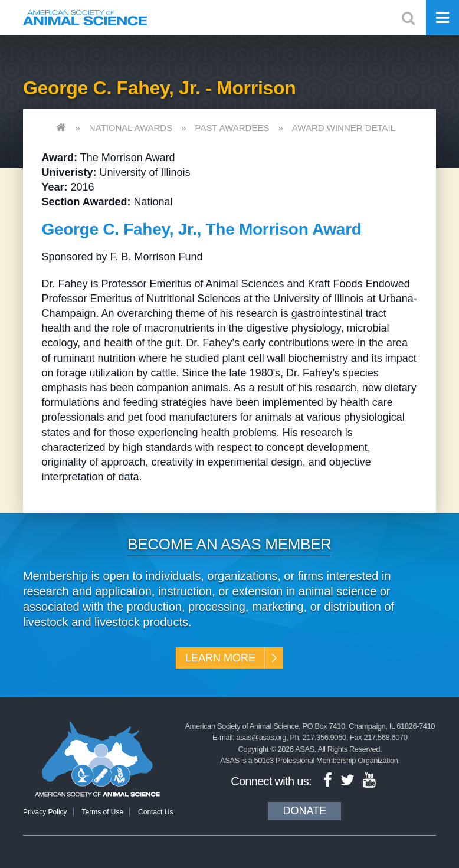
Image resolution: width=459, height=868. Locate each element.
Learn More (220, 658)
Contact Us (155, 812)
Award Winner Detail (344, 128)
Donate (304, 811)
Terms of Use (102, 812)
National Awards (131, 128)
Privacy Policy (45, 812)
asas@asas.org (261, 737)
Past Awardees (232, 128)
